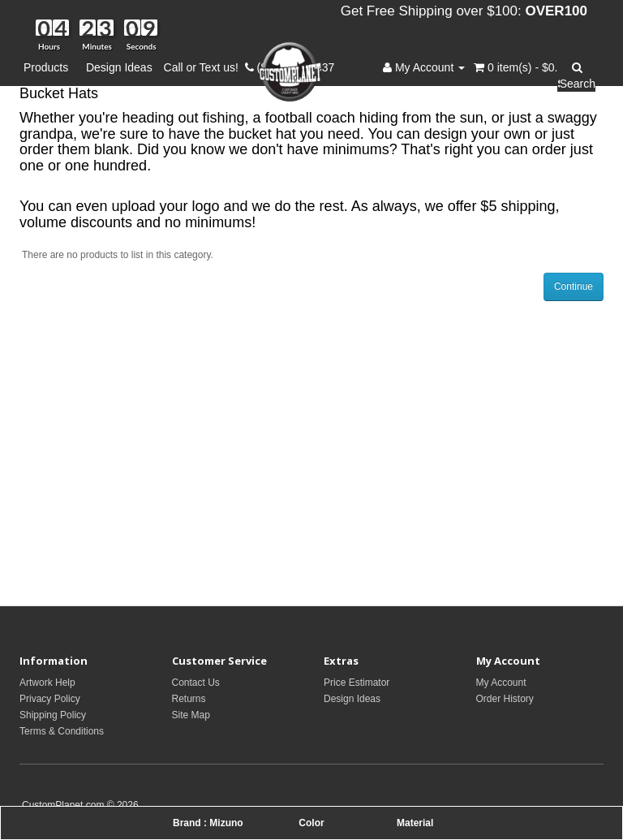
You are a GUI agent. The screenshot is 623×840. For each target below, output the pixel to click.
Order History (505, 699)
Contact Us (196, 683)
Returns (189, 699)
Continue (574, 286)
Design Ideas (119, 67)
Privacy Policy (50, 699)
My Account (501, 683)
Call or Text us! (204, 67)
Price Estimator (357, 683)
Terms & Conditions (62, 731)
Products (49, 67)
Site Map (191, 715)
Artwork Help (47, 683)
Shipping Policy (53, 715)
